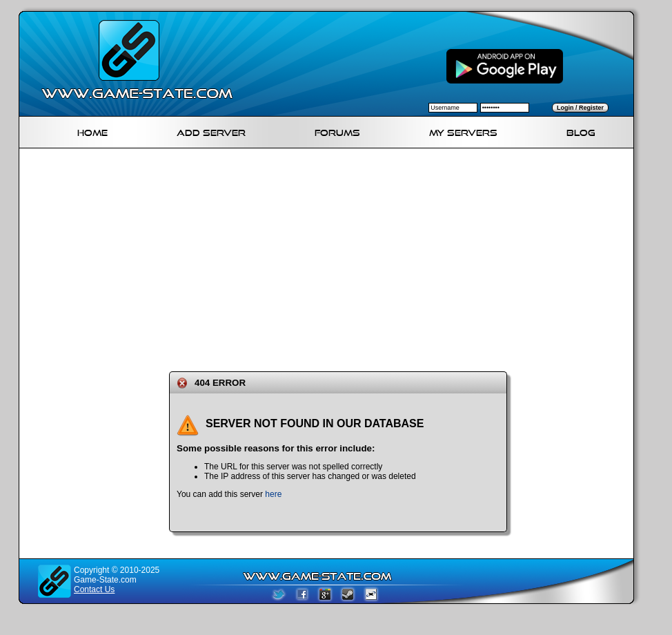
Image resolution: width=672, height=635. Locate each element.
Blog (581, 131)
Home (92, 131)
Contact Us (94, 589)
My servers (463, 131)
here (273, 494)
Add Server (211, 131)
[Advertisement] (267, 257)
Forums (337, 131)
